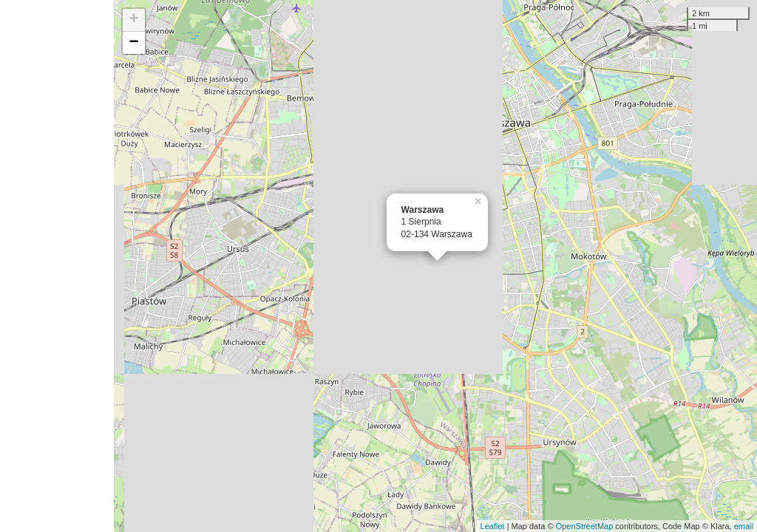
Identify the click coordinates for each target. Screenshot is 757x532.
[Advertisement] (57, 266)
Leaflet (493, 526)
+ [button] (134, 20)
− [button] (134, 43)
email (744, 526)
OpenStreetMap (585, 526)
